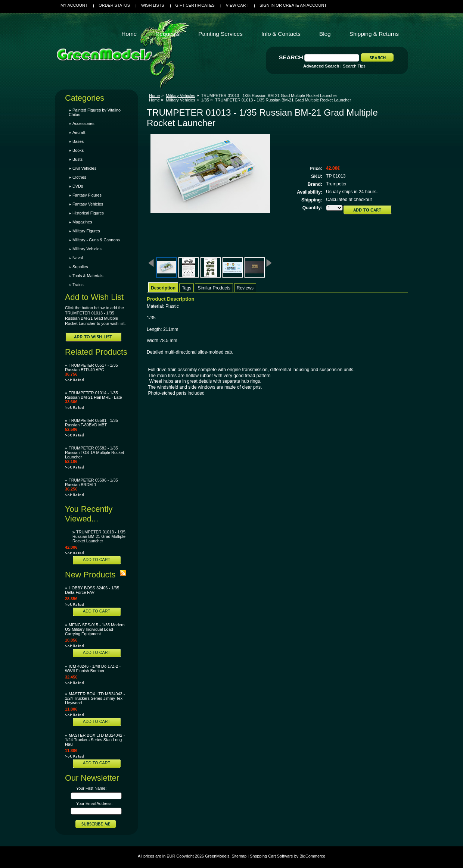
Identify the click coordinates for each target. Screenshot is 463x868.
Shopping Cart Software (271, 856)
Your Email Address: (94, 803)
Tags (187, 288)
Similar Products (214, 288)
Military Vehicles (87, 249)
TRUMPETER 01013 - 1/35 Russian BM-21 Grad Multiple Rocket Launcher (99, 536)
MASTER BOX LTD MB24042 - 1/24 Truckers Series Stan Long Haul (95, 740)
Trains (78, 285)
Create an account (305, 5)
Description (163, 288)
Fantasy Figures (87, 195)
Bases (78, 141)
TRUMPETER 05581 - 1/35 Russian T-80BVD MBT (91, 423)
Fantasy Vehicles (88, 204)
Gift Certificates (195, 5)
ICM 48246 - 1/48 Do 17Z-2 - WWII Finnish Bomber (93, 668)
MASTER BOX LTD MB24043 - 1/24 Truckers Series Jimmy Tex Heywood (95, 698)
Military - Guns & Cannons (96, 240)
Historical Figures (88, 213)
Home (154, 95)
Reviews (245, 288)
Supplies (80, 267)
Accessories (83, 123)
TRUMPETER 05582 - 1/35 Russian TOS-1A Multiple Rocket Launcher (94, 452)
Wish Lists (153, 5)
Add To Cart (97, 560)
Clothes (79, 177)
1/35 (205, 100)
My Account (74, 5)
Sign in (267, 5)
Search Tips (354, 66)
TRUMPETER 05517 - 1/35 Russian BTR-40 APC (91, 367)
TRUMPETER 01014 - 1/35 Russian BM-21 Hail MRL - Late (94, 395)
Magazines (82, 222)
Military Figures (86, 231)
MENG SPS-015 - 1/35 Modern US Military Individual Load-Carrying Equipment (95, 629)
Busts (77, 159)
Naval (78, 258)
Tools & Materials (88, 276)
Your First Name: (91, 788)
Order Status (114, 5)
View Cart (237, 5)
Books (78, 150)
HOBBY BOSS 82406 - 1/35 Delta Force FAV (92, 590)
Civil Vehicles (84, 168)
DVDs (78, 186)
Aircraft (79, 132)
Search (291, 57)
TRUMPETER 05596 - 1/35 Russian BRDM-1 (91, 482)
